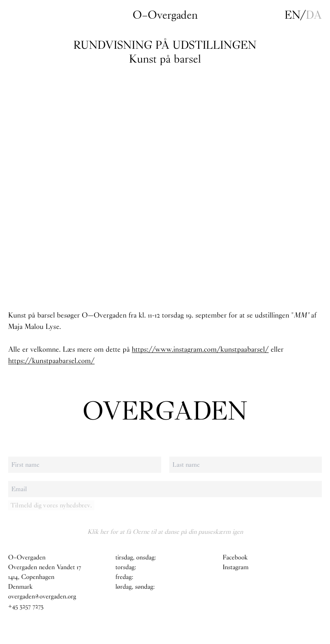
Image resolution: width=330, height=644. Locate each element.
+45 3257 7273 (26, 606)
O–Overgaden (165, 15)
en (293, 15)
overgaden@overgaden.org (42, 597)
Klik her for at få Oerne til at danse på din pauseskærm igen (165, 532)
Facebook (235, 558)
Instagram (236, 567)
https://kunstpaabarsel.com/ (51, 361)
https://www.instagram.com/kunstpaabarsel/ (200, 349)
